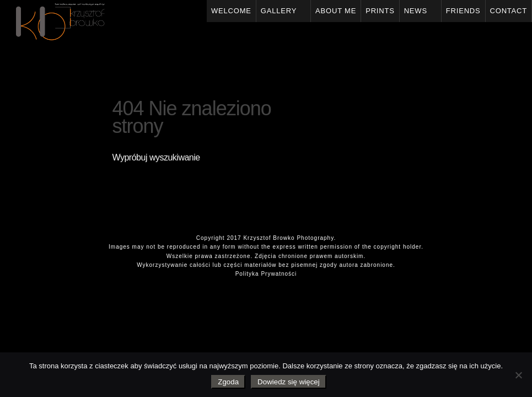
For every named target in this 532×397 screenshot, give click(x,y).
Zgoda (228, 382)
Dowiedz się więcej (289, 382)
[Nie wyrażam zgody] (518, 375)
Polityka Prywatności (266, 274)
